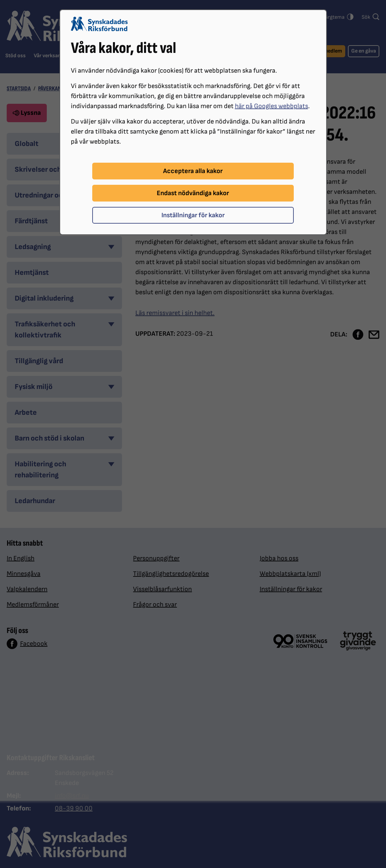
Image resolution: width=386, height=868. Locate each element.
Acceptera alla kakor (193, 171)
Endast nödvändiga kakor (193, 193)
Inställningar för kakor (193, 215)
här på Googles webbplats (272, 106)
